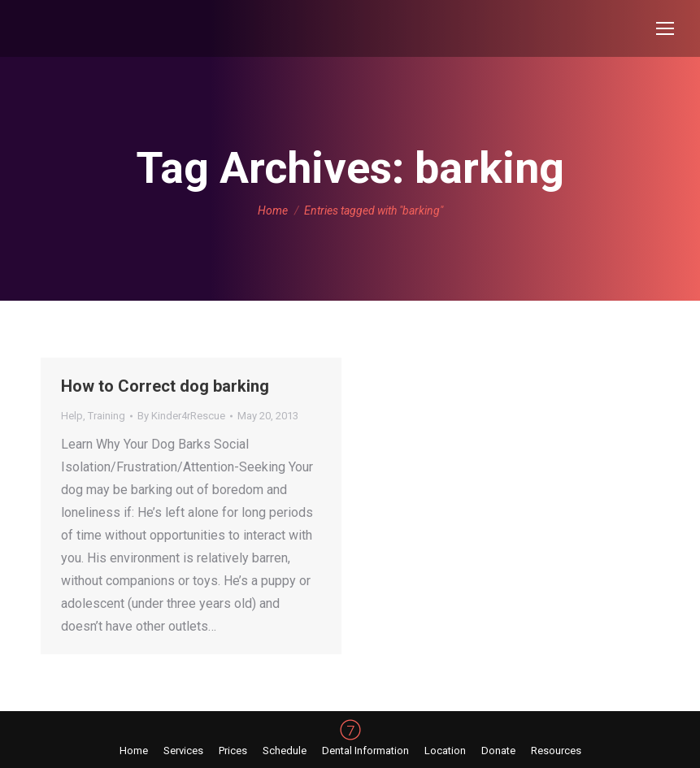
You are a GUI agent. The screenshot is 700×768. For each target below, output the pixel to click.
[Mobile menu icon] (665, 28)
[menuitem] (134, 751)
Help (72, 416)
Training (107, 416)
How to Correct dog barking (165, 386)
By (181, 416)
